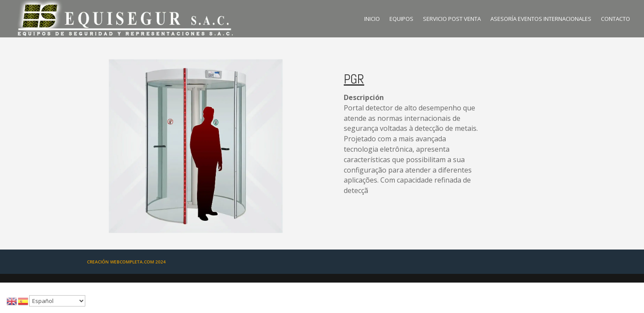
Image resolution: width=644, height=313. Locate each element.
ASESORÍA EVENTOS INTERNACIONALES (541, 19)
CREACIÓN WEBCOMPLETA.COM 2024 (126, 262)
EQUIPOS (401, 19)
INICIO (372, 19)
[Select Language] (57, 301)
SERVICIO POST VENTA (452, 19)
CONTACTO (615, 19)
